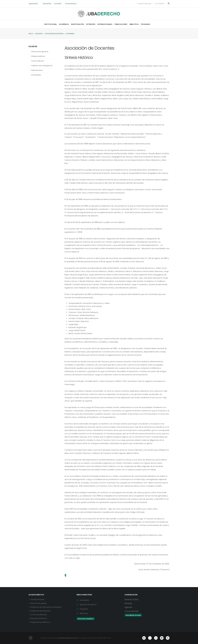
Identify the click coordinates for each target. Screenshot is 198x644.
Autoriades (71, 34)
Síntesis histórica (38, 56)
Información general (40, 52)
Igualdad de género (88, 605)
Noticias (128, 603)
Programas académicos (40, 622)
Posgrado (146, 24)
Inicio (31, 34)
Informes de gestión (38, 603)
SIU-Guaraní (159, 4)
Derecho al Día (131, 599)
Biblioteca (134, 24)
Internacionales (105, 24)
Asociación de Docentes (55, 34)
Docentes (58, 4)
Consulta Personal (144, 4)
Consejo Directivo (37, 599)
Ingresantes (33, 4)
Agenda (128, 607)
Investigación (78, 24)
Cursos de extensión (39, 615)
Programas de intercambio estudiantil (46, 607)
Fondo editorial (38, 61)
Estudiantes (47, 4)
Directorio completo (86, 619)
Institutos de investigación (42, 66)
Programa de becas (39, 618)
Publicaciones (121, 24)
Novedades (36, 75)
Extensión (91, 24)
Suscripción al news (133, 615)
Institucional (51, 24)
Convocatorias (132, 611)
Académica (64, 24)
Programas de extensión (40, 611)
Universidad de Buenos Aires (67, 638)
